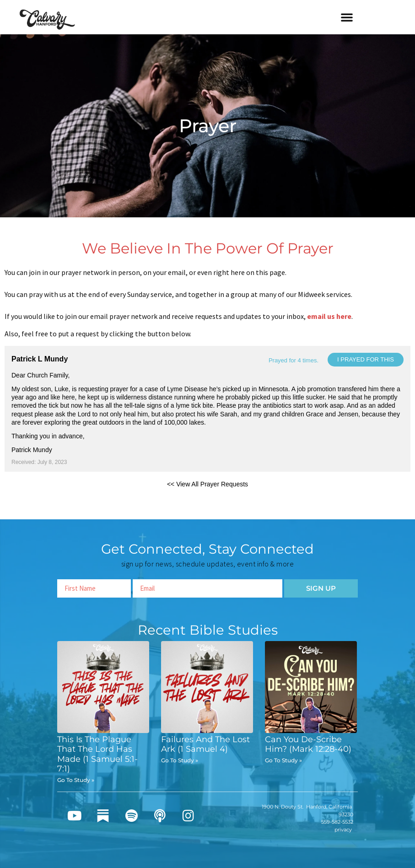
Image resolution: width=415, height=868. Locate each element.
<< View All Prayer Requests (207, 484)
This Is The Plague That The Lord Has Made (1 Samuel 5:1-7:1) (97, 754)
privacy (343, 830)
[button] (347, 17)
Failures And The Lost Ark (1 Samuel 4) (205, 744)
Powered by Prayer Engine (38, 499)
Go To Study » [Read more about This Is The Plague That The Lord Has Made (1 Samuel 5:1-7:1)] (76, 780)
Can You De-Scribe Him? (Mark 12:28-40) (308, 744)
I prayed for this (366, 359)
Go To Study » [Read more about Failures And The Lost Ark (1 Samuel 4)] (180, 760)
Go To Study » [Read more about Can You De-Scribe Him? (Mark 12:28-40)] (283, 760)
